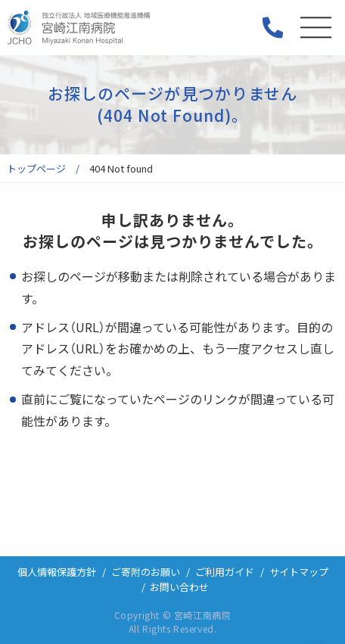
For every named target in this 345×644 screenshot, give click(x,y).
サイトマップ (299, 572)
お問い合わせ (179, 587)
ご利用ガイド (225, 572)
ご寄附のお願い (146, 572)
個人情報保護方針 (57, 572)
